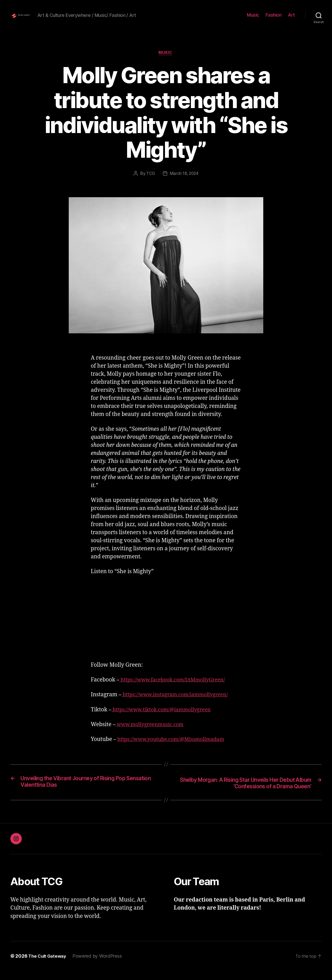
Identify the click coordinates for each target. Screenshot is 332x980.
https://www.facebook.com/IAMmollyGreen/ (177, 688)
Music (253, 19)
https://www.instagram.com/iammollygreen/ (179, 703)
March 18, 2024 (184, 182)
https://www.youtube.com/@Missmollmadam (175, 748)
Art (291, 19)
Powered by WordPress (100, 965)
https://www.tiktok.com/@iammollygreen (165, 718)
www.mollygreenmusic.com (152, 733)
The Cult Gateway (49, 965)
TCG (150, 182)
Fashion (274, 19)
